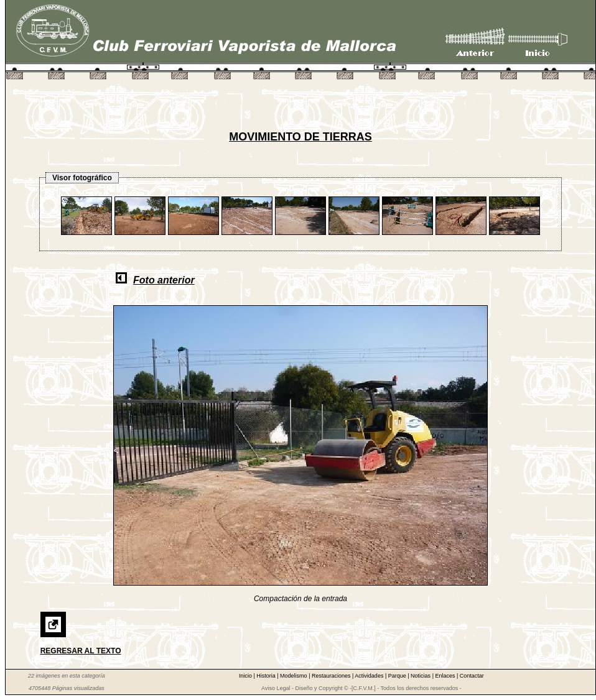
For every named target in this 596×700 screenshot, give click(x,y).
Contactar (472, 676)
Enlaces (446, 676)
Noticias (421, 676)
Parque (398, 676)
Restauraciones (332, 676)
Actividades (370, 676)
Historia (267, 676)
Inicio (246, 676)
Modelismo (294, 676)
